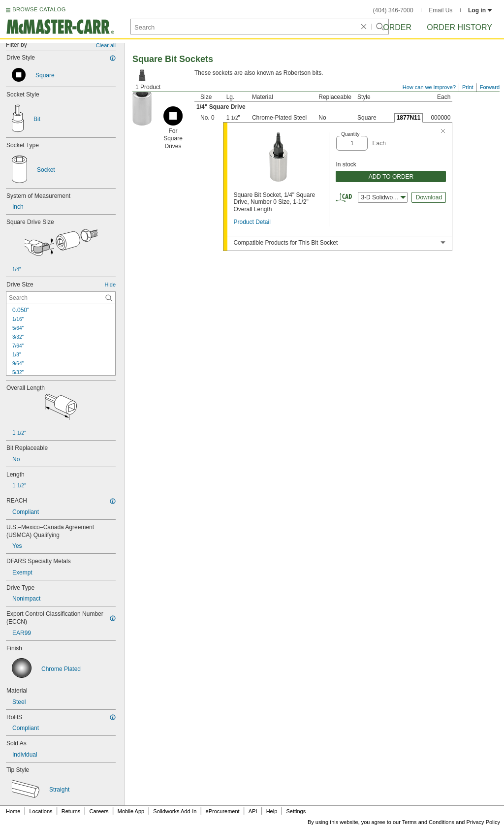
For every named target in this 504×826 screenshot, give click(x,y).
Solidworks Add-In (175, 811)
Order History (459, 27)
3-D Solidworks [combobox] (383, 197)
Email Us (441, 10)
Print (468, 87)
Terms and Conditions (428, 822)
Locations (41, 811)
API (253, 811)
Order (397, 27)
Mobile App (131, 811)
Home (13, 811)
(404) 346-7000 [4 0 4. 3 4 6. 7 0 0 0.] (393, 10)
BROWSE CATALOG (39, 9)
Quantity (350, 134)
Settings (296, 811)
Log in (480, 10)
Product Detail (252, 222)
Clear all (106, 45)
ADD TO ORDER (391, 177)
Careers (99, 811)
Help (272, 811)
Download (429, 197)
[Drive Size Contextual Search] (61, 298)
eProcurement (223, 811)
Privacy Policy (483, 822)
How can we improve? (429, 87)
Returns (71, 811)
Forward (490, 87)
